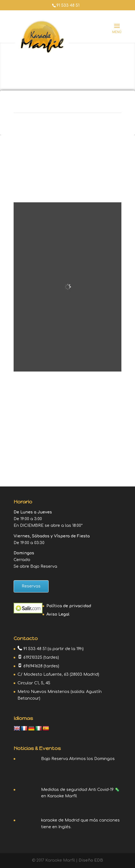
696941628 (33, 666)
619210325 (33, 657)
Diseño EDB (91, 860)
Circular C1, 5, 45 (34, 683)
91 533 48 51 (68, 5)
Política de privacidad (69, 606)
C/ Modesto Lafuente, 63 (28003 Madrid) (58, 674)
